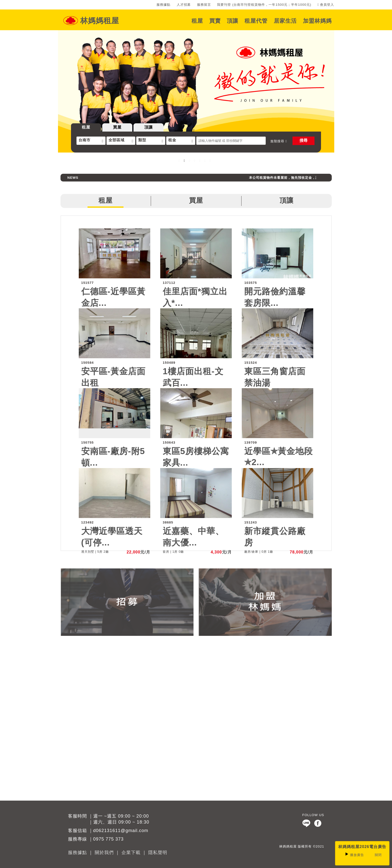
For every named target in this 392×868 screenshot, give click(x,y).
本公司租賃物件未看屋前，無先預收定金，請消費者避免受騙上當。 (308, 178)
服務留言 (204, 5)
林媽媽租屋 (100, 21)
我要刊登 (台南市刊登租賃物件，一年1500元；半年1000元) (264, 5)
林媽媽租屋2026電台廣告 (362, 847)
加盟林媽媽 (317, 21)
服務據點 (163, 5)
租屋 (197, 21)
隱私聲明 (158, 853)
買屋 (117, 127)
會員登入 (326, 5)
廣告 (354, 855)
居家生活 (285, 21)
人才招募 (184, 5)
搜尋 (303, 140)
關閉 (378, 855)
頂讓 (232, 21)
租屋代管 (256, 21)
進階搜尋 (279, 141)
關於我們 (104, 853)
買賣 (215, 21)
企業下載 (131, 853)
